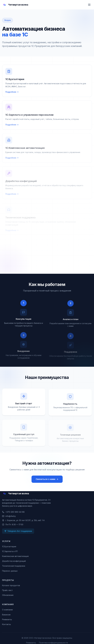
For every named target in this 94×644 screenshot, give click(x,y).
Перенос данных (10, 571)
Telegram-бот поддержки (18, 531)
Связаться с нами (47, 479)
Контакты (6, 624)
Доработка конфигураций (14, 561)
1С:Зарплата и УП (10, 551)
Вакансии (6, 615)
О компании (7, 610)
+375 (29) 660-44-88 (13, 512)
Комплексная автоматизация (15, 556)
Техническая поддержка (14, 566)
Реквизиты (7, 619)
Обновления (8, 595)
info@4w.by (9, 516)
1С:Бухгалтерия (9, 546)
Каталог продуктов (11, 585)
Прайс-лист (7, 590)
